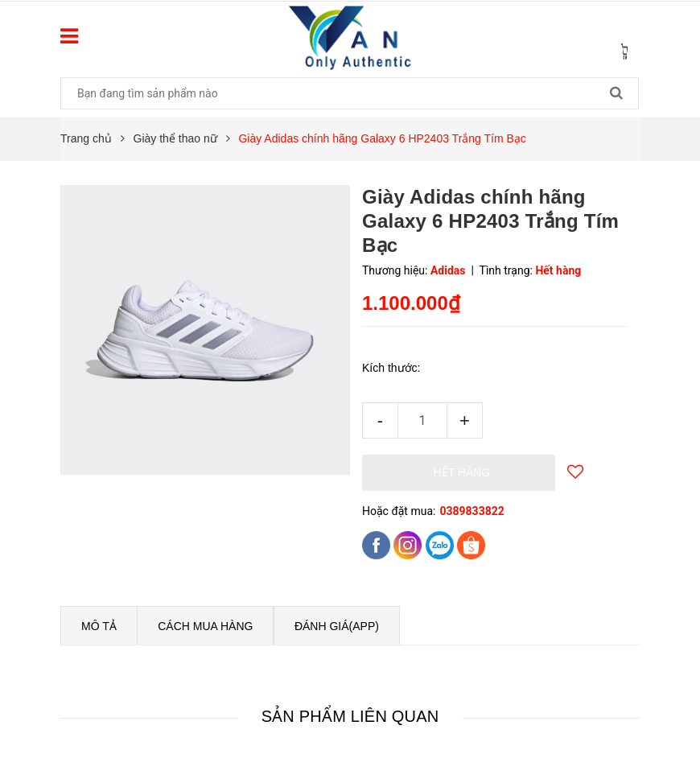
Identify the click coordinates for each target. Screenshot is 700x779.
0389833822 (471, 511)
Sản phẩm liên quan (350, 716)
